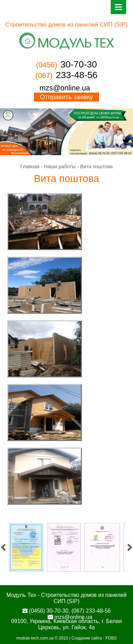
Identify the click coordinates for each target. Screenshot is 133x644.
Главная (30, 167)
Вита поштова (96, 167)
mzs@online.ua (65, 88)
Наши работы (60, 167)
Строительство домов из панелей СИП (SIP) (67, 24)
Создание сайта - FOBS (94, 638)
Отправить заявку (66, 97)
